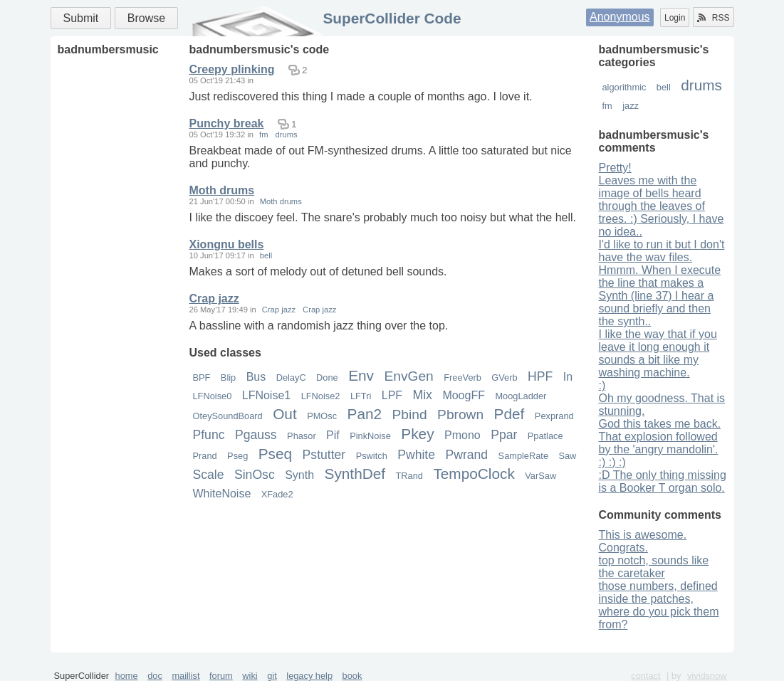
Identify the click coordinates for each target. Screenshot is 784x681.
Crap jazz (214, 299)
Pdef (509, 414)
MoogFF (464, 395)
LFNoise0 (213, 396)
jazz (631, 106)
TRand (409, 476)
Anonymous (620, 17)
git (272, 676)
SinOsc (255, 475)
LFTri (361, 396)
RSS (714, 18)
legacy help (309, 676)
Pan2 (365, 414)
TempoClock (474, 474)
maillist (185, 676)
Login (675, 18)
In (568, 377)
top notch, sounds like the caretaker (654, 567)
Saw (567, 456)
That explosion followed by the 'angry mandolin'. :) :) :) (659, 449)
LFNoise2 (321, 396)
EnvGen (408, 376)
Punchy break (227, 123)
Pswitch (372, 456)
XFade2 (277, 494)
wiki (250, 676)
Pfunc (209, 435)
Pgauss (256, 435)
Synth (299, 475)
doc (155, 676)
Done (327, 378)
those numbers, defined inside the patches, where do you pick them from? (659, 605)
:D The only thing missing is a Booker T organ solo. (663, 481)
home (127, 676)
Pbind (410, 415)
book (352, 676)
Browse (146, 18)
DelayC (291, 378)
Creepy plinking (232, 69)
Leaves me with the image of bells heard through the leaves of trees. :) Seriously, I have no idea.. (662, 206)
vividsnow (707, 676)
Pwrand (466, 455)
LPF (392, 395)
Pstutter (324, 455)
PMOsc (322, 416)
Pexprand (554, 416)
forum (221, 676)
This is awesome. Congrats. (643, 541)
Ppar (504, 435)
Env (361, 375)
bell (664, 87)
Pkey (417, 434)
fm (607, 106)
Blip (228, 378)
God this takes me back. (660, 424)
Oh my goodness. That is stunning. (662, 405)
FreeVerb (462, 378)
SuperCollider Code (392, 18)
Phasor (302, 436)
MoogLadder (521, 396)
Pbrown (460, 415)
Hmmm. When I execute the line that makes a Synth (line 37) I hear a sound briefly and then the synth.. (660, 296)
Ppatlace (545, 436)
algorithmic (624, 87)
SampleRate (523, 456)
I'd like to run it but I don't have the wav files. (662, 251)
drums (701, 85)
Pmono (462, 435)
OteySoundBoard (228, 416)
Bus (256, 377)
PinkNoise (370, 436)
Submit (81, 18)
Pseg (237, 456)
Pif (333, 435)
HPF (540, 376)
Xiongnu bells (227, 244)
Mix (423, 395)
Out (285, 414)
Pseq (275, 454)
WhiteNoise (222, 493)
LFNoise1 (266, 395)
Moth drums (222, 190)
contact (646, 676)
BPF (202, 378)
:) (602, 385)
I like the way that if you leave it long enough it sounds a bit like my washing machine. (658, 353)
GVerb (504, 378)
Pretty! (615, 168)
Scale (209, 475)
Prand (205, 456)
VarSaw (540, 476)
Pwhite (416, 455)
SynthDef (355, 474)
